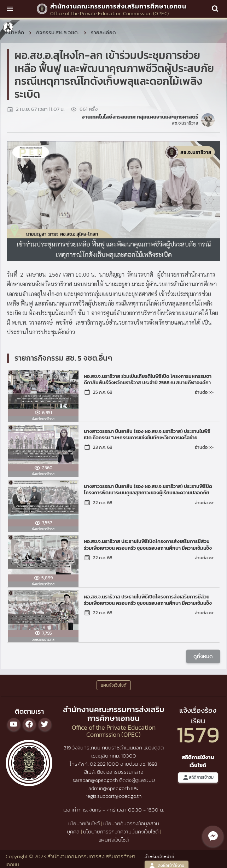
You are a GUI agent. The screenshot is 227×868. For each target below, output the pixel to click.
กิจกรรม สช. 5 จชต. (57, 32)
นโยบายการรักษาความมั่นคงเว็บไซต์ (121, 831)
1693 (152, 764)
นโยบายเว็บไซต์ (84, 823)
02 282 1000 (105, 764)
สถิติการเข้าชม (198, 777)
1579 (198, 734)
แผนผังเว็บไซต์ (114, 840)
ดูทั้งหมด (203, 656)
